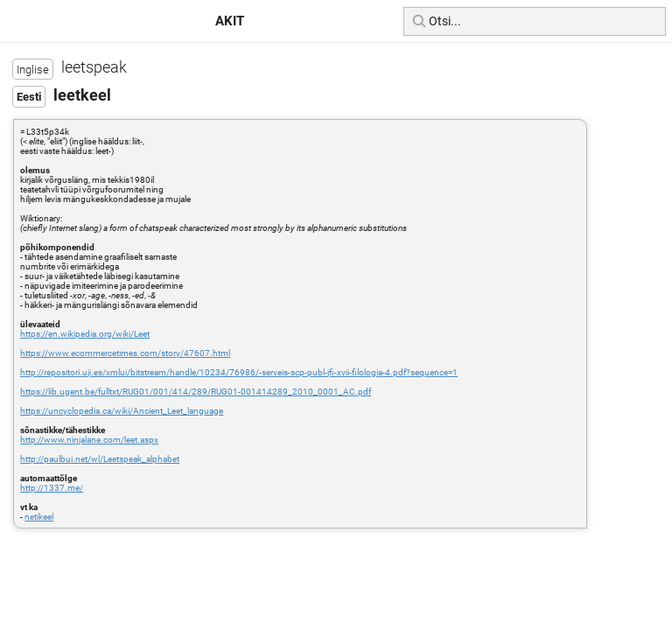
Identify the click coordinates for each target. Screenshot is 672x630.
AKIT (230, 21)
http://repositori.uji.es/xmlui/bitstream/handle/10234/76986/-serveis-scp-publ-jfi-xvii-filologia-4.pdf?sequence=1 (239, 372)
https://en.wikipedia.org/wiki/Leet (85, 334)
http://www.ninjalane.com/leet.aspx (89, 440)
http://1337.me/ (52, 488)
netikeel (39, 517)
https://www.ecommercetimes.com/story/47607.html (125, 353)
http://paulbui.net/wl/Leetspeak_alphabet (100, 459)
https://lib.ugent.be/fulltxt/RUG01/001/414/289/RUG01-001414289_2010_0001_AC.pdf (196, 392)
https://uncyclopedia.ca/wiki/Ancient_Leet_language (122, 411)
